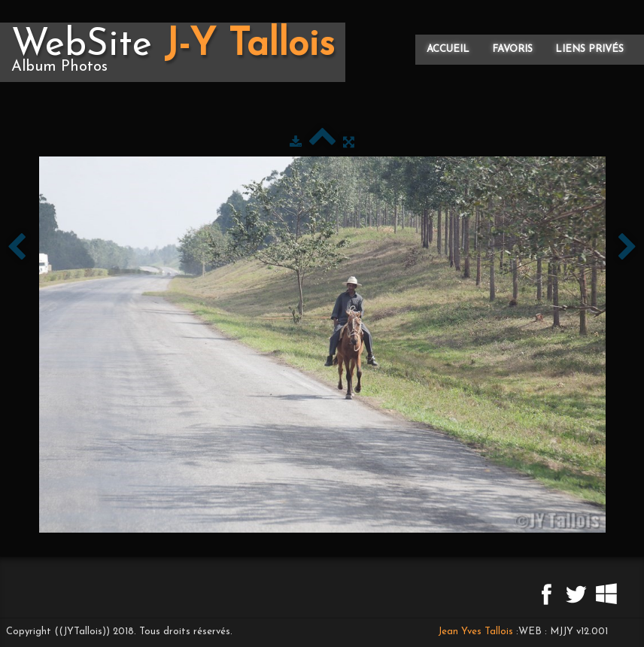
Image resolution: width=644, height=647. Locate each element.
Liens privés (589, 49)
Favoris (512, 49)
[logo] (173, 52)
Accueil (448, 49)
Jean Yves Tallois (475, 632)
